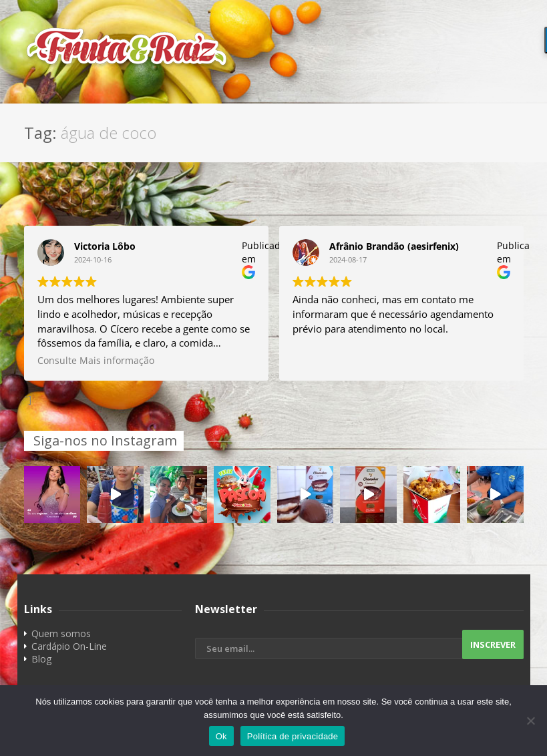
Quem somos (61, 633)
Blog (41, 659)
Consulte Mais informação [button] (96, 361)
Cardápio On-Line (69, 646)
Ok (221, 736)
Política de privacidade (293, 736)
